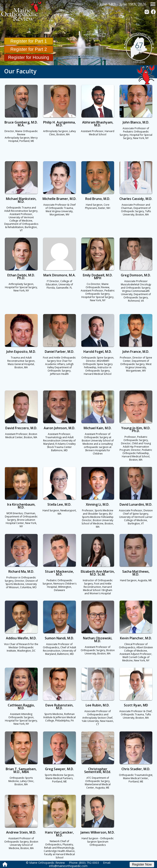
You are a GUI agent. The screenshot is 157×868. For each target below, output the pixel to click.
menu (153, 4)
